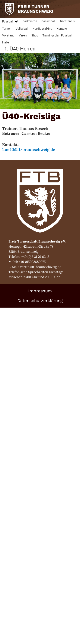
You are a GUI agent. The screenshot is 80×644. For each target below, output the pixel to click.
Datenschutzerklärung (40, 301)
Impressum (40, 291)
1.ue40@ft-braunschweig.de (29, 149)
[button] (10, 22)
